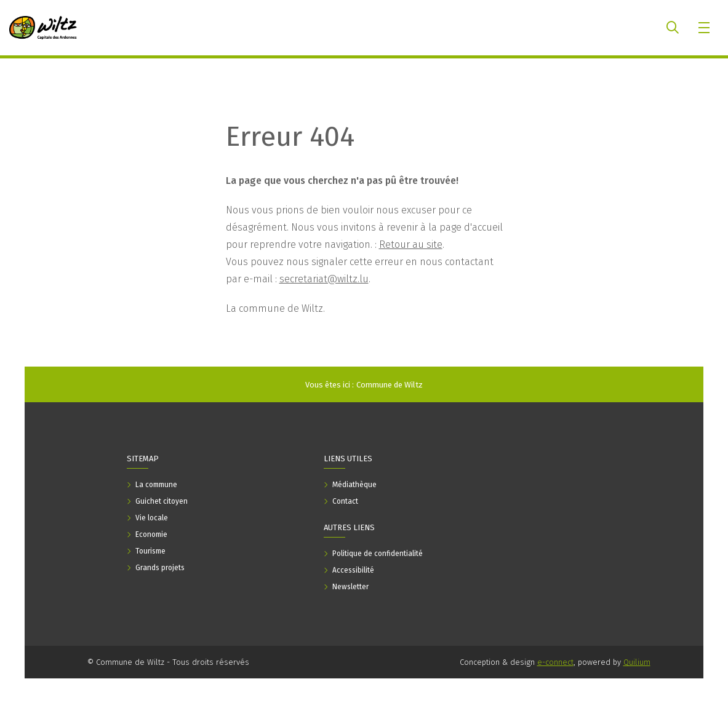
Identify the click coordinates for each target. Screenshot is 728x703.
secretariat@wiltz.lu (324, 279)
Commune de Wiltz (390, 385)
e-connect (555, 662)
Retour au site (411, 244)
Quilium (637, 662)
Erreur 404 (290, 137)
